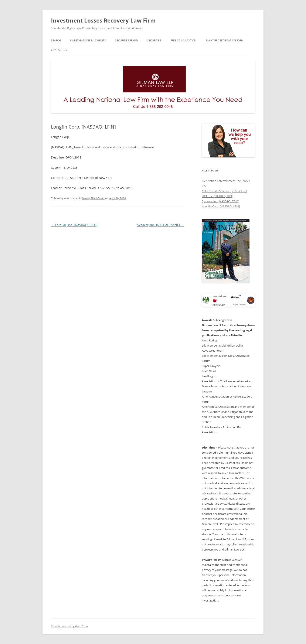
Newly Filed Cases (93, 198)
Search (56, 40)
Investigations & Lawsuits (88, 40)
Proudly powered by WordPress (69, 626)
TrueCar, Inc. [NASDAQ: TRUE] (74, 225)
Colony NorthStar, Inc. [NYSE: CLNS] (224, 191)
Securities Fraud (127, 40)
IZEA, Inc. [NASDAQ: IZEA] (218, 196)
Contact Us (59, 50)
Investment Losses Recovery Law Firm (103, 20)
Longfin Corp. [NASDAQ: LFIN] (221, 206)
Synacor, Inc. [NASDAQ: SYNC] (161, 225)
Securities (154, 40)
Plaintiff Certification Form (225, 40)
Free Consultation (183, 40)
